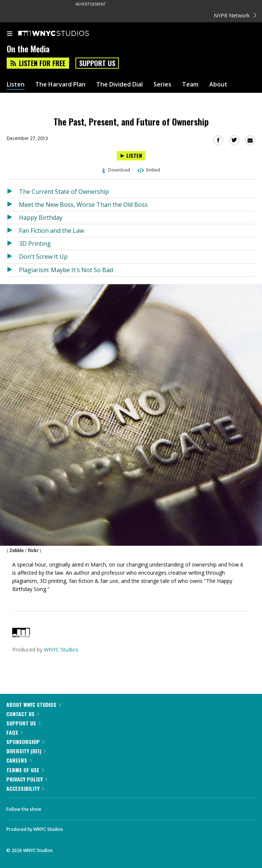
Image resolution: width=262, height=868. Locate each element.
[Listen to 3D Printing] (13, 244)
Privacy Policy (27, 779)
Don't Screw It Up (43, 257)
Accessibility (25, 788)
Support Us (97, 63)
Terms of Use (25, 770)
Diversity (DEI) (26, 751)
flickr (33, 550)
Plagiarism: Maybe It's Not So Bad (66, 270)
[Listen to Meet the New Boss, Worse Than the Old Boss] (13, 205)
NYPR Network (235, 15)
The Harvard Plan (60, 84)
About (218, 84)
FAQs (14, 732)
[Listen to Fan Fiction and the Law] (13, 231)
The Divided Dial (119, 84)
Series (162, 84)
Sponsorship (25, 742)
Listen (16, 84)
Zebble (17, 550)
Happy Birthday (41, 218)
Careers (19, 760)
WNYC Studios (61, 650)
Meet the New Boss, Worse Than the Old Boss (83, 205)
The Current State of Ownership (64, 192)
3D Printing (35, 244)
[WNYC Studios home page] (63, 34)
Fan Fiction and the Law (51, 231)
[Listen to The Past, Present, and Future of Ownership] (131, 156)
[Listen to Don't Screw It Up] (13, 257)
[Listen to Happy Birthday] (13, 218)
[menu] (10, 34)
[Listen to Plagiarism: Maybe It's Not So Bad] (13, 270)
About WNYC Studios (34, 704)
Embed (148, 170)
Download (116, 170)
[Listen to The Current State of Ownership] (13, 192)
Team (190, 84)
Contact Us (23, 714)
